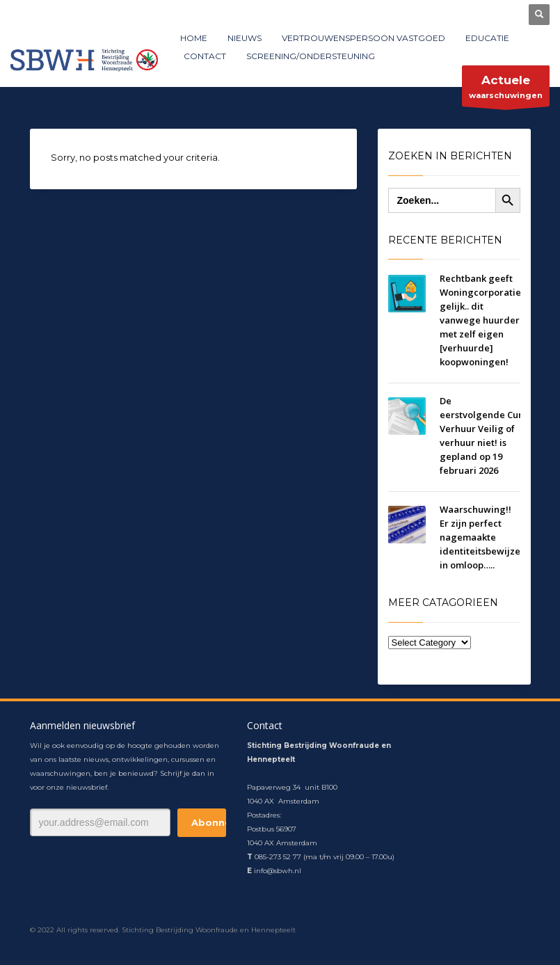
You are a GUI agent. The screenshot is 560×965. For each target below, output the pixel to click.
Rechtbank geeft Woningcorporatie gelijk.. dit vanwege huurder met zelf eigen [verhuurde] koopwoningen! (480, 320)
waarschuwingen (506, 89)
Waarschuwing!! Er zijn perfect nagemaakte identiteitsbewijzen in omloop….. (483, 537)
